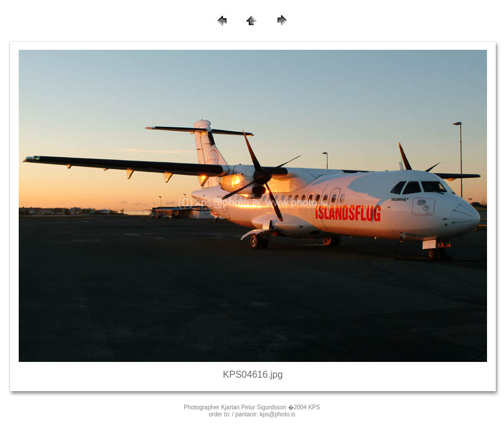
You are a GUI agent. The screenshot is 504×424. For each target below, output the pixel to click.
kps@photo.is (278, 414)
